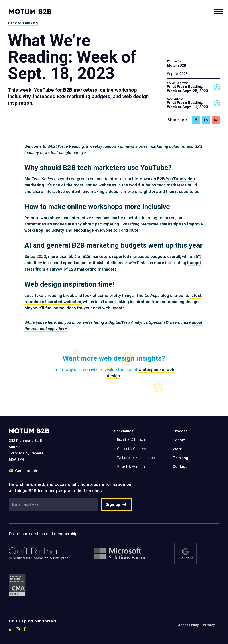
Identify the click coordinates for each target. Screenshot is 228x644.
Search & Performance (135, 467)
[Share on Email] (216, 120)
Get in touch (23, 471)
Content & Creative (131, 449)
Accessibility (188, 625)
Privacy (209, 625)
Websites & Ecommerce (136, 458)
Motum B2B (177, 65)
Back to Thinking (23, 23)
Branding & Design (131, 440)
